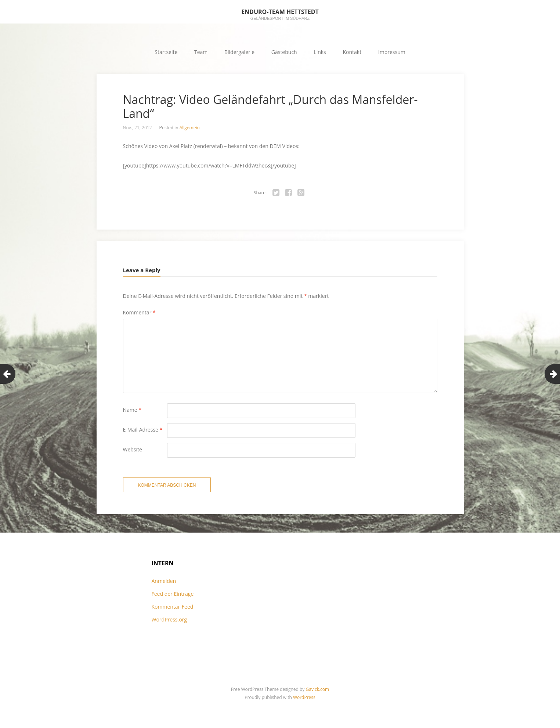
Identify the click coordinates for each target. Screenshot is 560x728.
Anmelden (164, 581)
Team (201, 52)
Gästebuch (284, 52)
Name (132, 410)
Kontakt (352, 52)
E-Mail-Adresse (143, 430)
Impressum (392, 52)
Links (320, 52)
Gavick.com (318, 689)
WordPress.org (169, 619)
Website (133, 449)
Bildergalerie (239, 52)
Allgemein (190, 128)
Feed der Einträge (173, 594)
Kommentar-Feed (173, 607)
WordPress (304, 697)
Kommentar (139, 312)
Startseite (166, 52)
